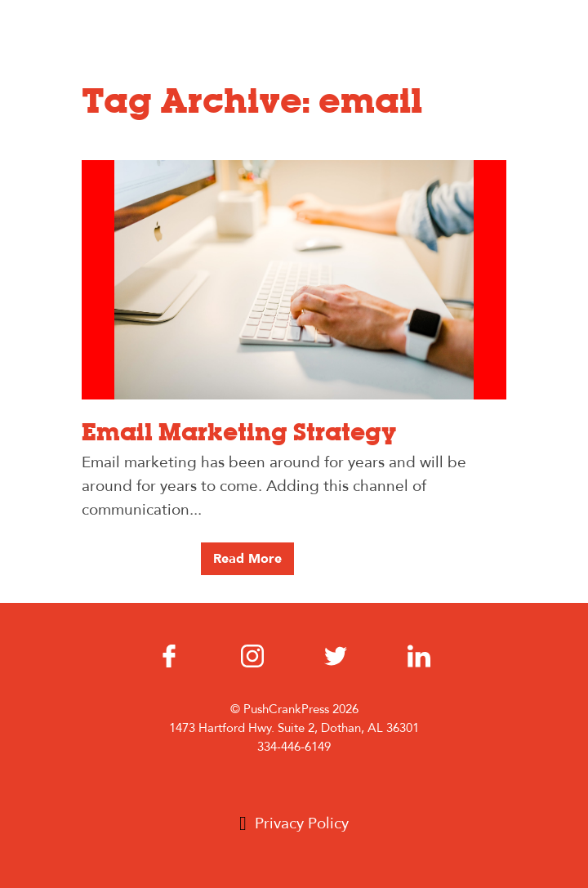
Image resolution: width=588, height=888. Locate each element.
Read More (247, 559)
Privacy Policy (302, 823)
